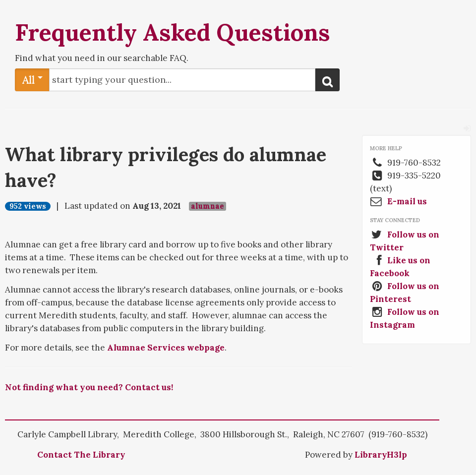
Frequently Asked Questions (173, 32)
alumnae (208, 206)
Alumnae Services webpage (166, 348)
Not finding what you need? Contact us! (89, 387)
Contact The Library (81, 455)
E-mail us (407, 201)
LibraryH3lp (381, 455)
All (32, 80)
